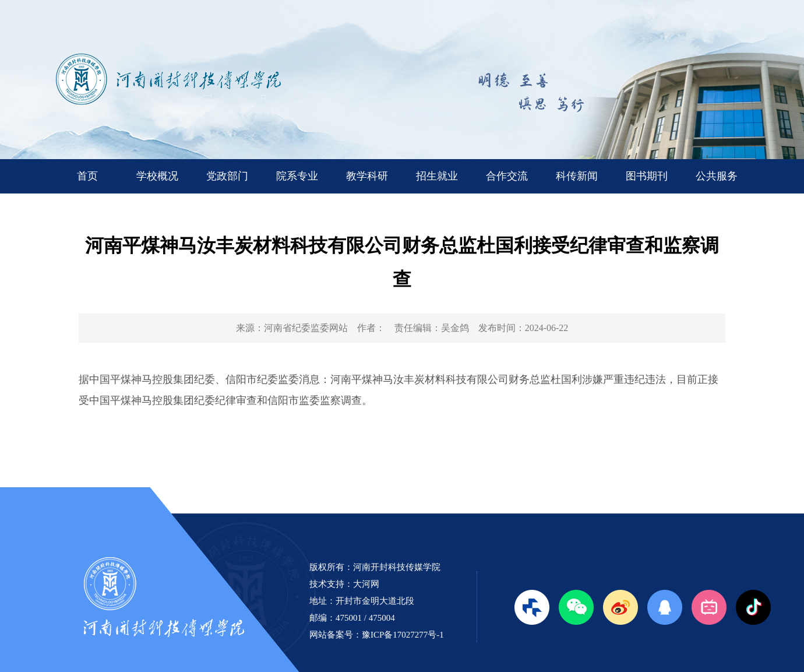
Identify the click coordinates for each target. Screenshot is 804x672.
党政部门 (227, 176)
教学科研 (367, 176)
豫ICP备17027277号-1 (403, 635)
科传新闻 (577, 176)
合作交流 (507, 176)
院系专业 (297, 176)
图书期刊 (647, 176)
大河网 (366, 584)
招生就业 (437, 176)
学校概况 (157, 176)
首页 (87, 176)
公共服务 (717, 176)
